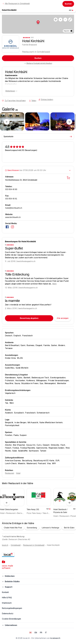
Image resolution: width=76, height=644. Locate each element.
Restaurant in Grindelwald (34, 545)
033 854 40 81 (11, 199)
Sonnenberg (32, 528)
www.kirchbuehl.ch (13, 217)
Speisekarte (38, 137)
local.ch (5, 545)
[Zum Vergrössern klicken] (12, 121)
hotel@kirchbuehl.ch (14, 208)
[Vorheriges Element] (7, 122)
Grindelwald (16, 545)
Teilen (33, 101)
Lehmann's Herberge (50, 528)
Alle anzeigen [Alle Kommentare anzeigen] (63, 318)
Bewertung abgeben (29, 318)
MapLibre (67, 31)
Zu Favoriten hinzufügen (15, 101)
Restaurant (10, 473)
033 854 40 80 (11, 189)
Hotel (18, 473)
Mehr (54, 284)
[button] (38, 22)
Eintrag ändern (46, 100)
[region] (38, 24)
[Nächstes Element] (69, 122)
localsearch (55, 638)
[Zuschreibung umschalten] (71, 31)
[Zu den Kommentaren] (71, 10)
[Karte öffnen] (68, 178)
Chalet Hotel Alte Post (13, 528)
